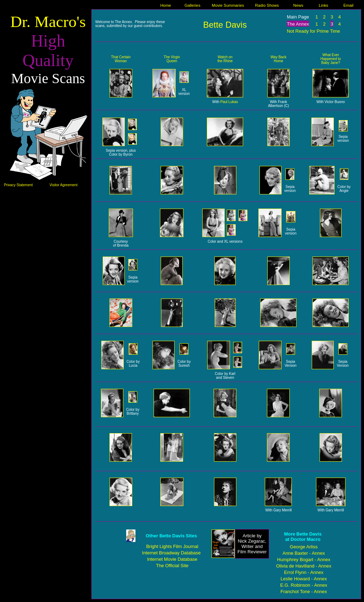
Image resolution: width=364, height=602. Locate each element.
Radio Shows (267, 5)
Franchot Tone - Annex (304, 592)
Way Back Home (279, 59)
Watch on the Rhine (225, 59)
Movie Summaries (228, 5)
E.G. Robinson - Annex (304, 585)
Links (323, 5)
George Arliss (304, 547)
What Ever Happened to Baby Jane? (331, 59)
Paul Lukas (229, 102)
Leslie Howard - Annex (304, 579)
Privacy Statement (18, 185)
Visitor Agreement (63, 185)
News (298, 5)
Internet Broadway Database (172, 553)
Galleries (192, 5)
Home (166, 5)
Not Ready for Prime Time (314, 31)
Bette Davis (225, 25)
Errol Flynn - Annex (304, 572)
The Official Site (172, 566)
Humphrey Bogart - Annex (304, 560)
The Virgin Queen (172, 59)
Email (348, 5)
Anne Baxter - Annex (304, 553)
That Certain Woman (121, 59)
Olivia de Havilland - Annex (304, 566)
